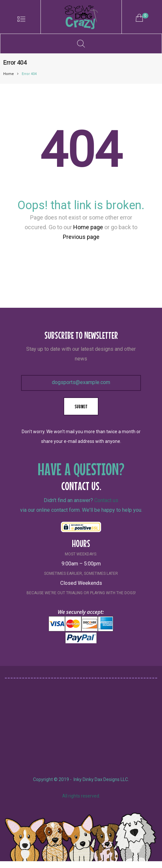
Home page (88, 227)
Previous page (81, 237)
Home (9, 74)
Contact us (106, 500)
